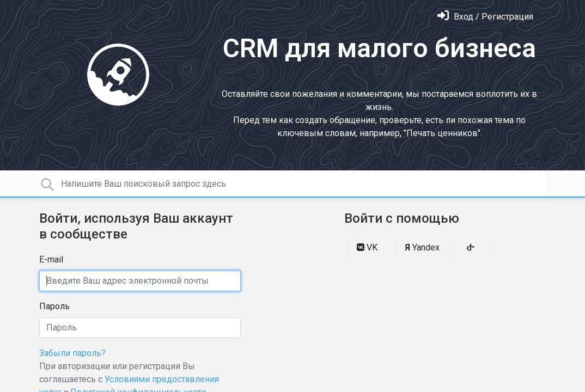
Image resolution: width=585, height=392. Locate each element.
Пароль (54, 306)
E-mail (51, 259)
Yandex (422, 247)
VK (367, 247)
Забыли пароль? (72, 353)
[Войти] (485, 17)
